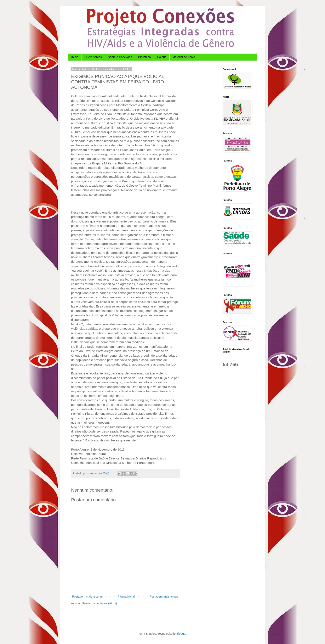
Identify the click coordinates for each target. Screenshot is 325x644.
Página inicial (126, 597)
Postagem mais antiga (164, 597)
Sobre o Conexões (120, 57)
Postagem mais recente (87, 597)
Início (75, 57)
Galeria (162, 57)
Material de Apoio (184, 57)
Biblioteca (145, 57)
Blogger (181, 634)
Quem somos (93, 57)
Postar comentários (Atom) (100, 603)
